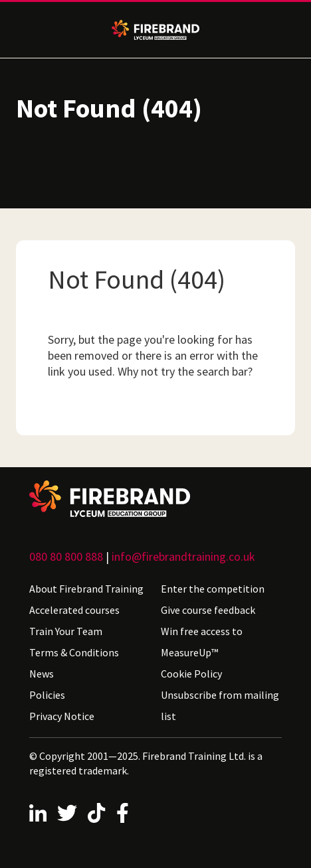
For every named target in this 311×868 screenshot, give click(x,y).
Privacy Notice (62, 716)
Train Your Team (66, 631)
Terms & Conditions (74, 652)
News (42, 674)
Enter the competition (213, 589)
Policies (47, 695)
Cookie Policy (191, 674)
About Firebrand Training (86, 589)
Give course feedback (208, 610)
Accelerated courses (74, 610)
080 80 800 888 (66, 556)
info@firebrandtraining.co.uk (183, 556)
